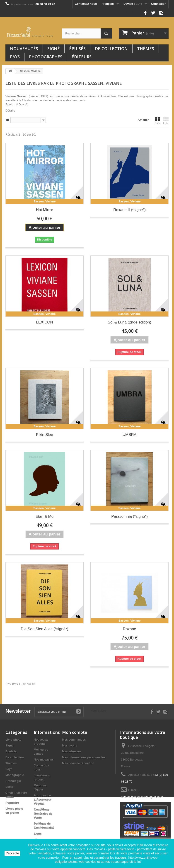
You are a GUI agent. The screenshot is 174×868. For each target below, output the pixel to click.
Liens (38, 833)
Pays (15, 57)
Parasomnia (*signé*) (129, 517)
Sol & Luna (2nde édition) (130, 322)
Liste (166, 120)
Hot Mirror (45, 210)
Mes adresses (72, 751)
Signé (54, 49)
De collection (111, 49)
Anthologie (13, 781)
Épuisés (77, 49)
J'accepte (12, 853)
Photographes (46, 57)
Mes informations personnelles (84, 757)
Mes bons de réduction (78, 763)
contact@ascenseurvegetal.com (142, 797)
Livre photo (13, 740)
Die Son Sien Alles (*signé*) (45, 629)
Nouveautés (24, 49)
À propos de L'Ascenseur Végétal (43, 799)
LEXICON (45, 322)
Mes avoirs (70, 745)
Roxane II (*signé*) (129, 210)
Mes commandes (74, 740)
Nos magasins (44, 760)
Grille (157, 120)
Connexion (159, 4)
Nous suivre (134, 12)
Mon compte (75, 732)
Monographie (15, 775)
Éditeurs (82, 57)
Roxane (129, 629)
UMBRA (129, 435)
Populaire (12, 803)
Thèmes (146, 49)
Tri (7, 120)
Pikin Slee (45, 435)
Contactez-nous (86, 4)
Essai (9, 787)
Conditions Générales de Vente (43, 813)
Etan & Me (45, 517)
